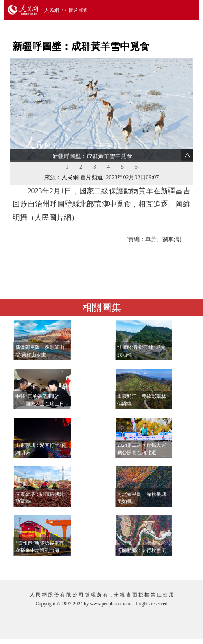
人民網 (52, 10)
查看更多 (168, 566)
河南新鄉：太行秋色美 (142, 550)
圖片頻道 (79, 10)
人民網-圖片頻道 (82, 177)
